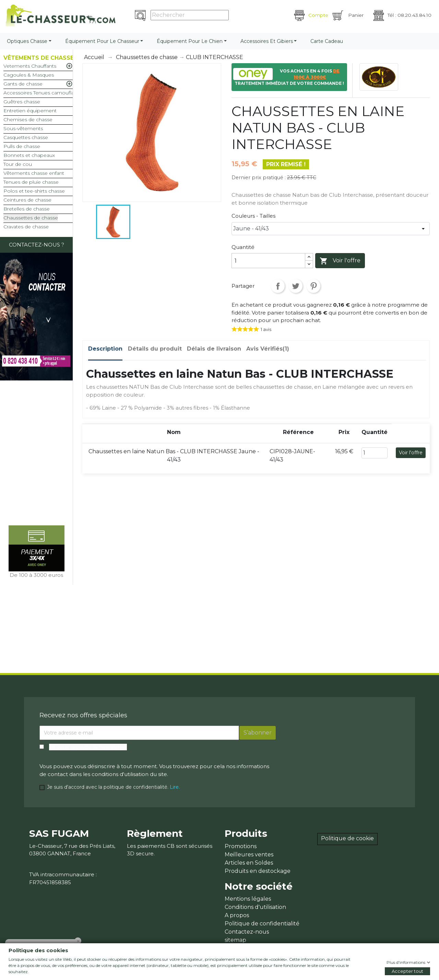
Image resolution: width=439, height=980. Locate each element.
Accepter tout (407, 971)
